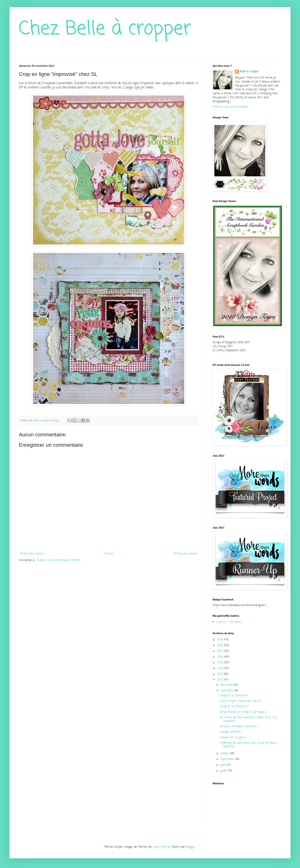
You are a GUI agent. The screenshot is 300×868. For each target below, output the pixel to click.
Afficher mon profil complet (230, 107)
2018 (221, 645)
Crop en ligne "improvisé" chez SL (241, 701)
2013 (221, 674)
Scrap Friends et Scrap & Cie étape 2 (243, 712)
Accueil (109, 554)
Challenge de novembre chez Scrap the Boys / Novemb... (249, 745)
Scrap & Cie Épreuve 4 (234, 696)
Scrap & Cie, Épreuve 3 (234, 707)
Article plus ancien (185, 554)
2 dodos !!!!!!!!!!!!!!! (230, 732)
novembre (227, 691)
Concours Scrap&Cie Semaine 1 (239, 727)
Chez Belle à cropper (105, 29)
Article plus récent (32, 554)
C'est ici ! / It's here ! (229, 622)
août (224, 765)
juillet (224, 771)
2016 (221, 657)
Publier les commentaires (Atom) (58, 560)
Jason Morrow (162, 847)
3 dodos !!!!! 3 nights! (233, 738)
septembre (228, 759)
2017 (220, 651)
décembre (227, 685)
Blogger (191, 847)
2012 (221, 680)
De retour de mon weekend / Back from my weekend (248, 719)
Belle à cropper (249, 72)
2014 (220, 669)
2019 (221, 640)
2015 (221, 663)
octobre (225, 754)
